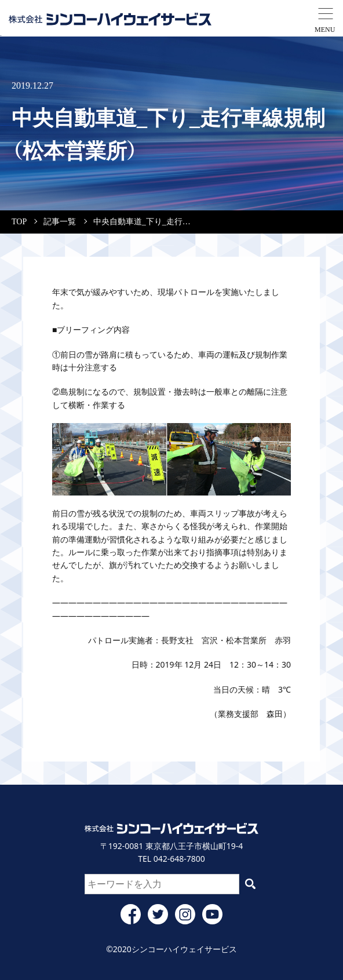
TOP (19, 222)
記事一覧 (60, 222)
